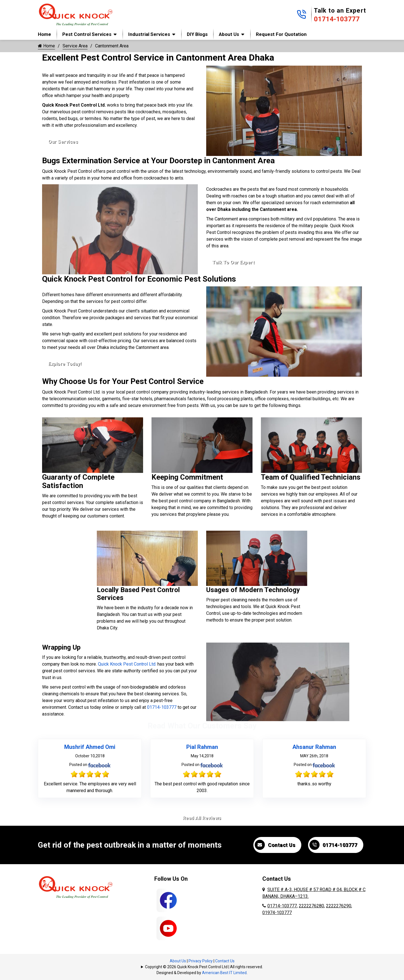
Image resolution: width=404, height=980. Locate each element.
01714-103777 (337, 19)
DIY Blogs (197, 34)
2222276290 (339, 906)
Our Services (63, 142)
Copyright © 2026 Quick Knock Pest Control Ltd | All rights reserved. (204, 967)
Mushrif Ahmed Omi (90, 747)
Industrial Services (149, 34)
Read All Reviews (202, 818)
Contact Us (275, 845)
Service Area (75, 46)
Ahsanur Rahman (314, 747)
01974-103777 (277, 913)
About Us (229, 34)
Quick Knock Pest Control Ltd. (127, 664)
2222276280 (311, 906)
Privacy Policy (201, 961)
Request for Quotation (281, 34)
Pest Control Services (87, 34)
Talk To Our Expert (233, 262)
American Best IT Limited (224, 973)
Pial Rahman (202, 747)
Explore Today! (65, 364)
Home (44, 34)
